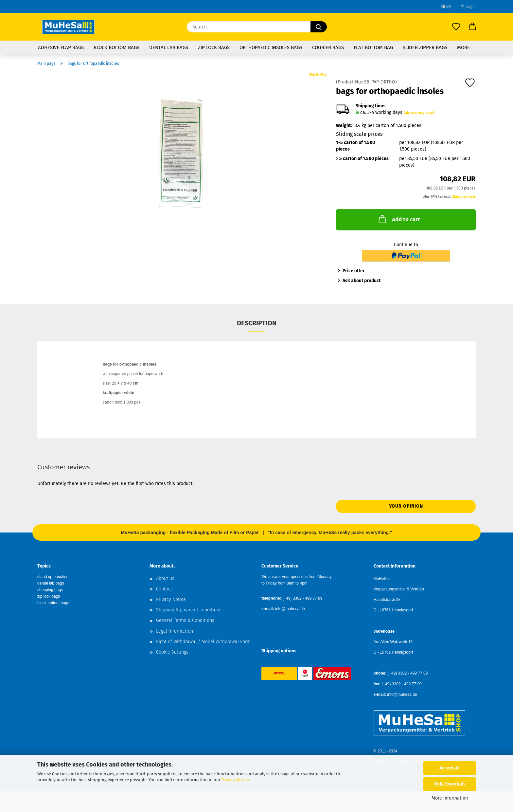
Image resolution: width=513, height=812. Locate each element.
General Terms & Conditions (185, 620)
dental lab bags (51, 583)
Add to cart (399, 219)
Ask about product (362, 281)
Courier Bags (328, 47)
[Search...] (319, 27)
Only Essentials (450, 784)
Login (468, 7)
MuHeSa (318, 75)
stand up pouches (53, 577)
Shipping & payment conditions (189, 610)
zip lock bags (49, 596)
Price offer (354, 271)
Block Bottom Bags (116, 47)
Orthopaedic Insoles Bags (271, 47)
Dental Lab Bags (169, 47)
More (463, 47)
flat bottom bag (373, 47)
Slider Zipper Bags (425, 47)
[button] (472, 27)
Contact (164, 589)
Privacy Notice (235, 780)
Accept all (450, 768)
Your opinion (406, 506)
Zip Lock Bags (214, 47)
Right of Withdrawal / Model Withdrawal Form (203, 642)
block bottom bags (53, 603)
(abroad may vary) (419, 113)
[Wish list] (456, 27)
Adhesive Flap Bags (61, 47)
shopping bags (50, 590)
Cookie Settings (172, 652)
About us (165, 578)
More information (450, 798)
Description (257, 323)
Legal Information (175, 631)
